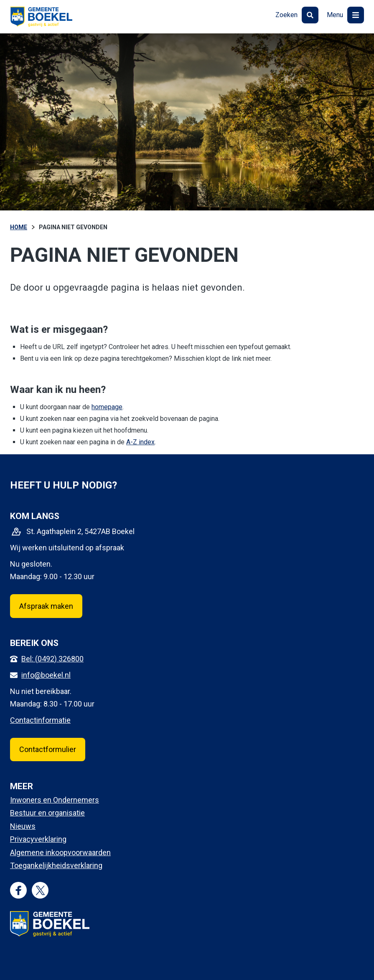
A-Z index (140, 442)
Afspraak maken (46, 606)
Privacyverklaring (38, 839)
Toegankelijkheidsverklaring (56, 865)
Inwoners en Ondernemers (55, 800)
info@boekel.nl (46, 675)
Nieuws (23, 826)
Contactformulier (48, 749)
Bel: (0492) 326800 (52, 659)
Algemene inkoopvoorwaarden (60, 852)
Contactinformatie (40, 720)
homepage (107, 407)
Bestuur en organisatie (47, 813)
